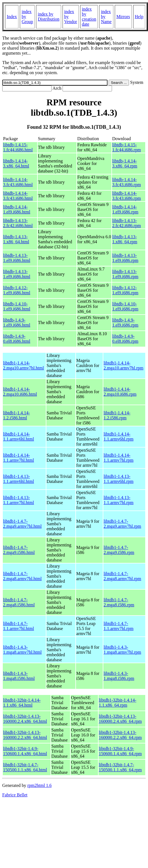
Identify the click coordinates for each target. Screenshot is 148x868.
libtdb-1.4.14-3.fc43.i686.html (18, 182)
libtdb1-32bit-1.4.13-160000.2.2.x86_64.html (25, 735)
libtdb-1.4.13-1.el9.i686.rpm (125, 258)
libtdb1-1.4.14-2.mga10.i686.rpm (120, 392)
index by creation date (89, 17)
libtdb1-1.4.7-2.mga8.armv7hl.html (22, 576)
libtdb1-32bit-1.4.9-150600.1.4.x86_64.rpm (120, 751)
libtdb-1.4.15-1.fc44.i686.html (18, 147)
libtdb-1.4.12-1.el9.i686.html (17, 290)
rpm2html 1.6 (40, 785)
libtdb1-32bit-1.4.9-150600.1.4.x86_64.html (25, 751)
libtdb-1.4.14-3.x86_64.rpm (125, 163)
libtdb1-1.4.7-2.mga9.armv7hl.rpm (122, 524)
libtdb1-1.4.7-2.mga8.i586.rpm (119, 602)
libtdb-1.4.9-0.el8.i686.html (17, 339)
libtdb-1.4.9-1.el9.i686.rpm (125, 323)
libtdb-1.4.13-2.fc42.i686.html (18, 223)
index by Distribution (48, 17)
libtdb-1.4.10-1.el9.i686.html (17, 306)
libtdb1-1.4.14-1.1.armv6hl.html (19, 437)
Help (139, 17)
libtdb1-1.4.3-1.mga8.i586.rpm (119, 676)
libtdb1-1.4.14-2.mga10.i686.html (20, 392)
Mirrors (123, 17)
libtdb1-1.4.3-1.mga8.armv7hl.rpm (122, 650)
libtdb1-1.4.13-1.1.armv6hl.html (19, 479)
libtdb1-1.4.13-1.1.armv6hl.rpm (119, 479)
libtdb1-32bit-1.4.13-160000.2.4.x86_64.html (25, 719)
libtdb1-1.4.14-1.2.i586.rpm (117, 415)
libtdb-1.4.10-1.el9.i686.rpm (125, 306)
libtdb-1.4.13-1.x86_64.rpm (125, 239)
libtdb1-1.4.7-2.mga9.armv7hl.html (22, 524)
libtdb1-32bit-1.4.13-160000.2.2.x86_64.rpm (120, 735)
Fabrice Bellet (15, 795)
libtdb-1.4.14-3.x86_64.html (16, 163)
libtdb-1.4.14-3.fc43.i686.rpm (127, 182)
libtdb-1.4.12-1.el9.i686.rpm (125, 290)
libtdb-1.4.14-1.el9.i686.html (17, 209)
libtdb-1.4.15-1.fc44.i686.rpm (127, 147)
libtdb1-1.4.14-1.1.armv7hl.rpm (119, 458)
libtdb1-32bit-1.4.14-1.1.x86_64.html (22, 703)
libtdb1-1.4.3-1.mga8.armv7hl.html (22, 650)
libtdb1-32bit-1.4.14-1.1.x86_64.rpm (118, 703)
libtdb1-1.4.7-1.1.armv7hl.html (19, 626)
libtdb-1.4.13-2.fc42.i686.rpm (127, 223)
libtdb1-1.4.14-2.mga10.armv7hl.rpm (124, 365)
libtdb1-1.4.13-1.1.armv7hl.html (19, 500)
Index (12, 17)
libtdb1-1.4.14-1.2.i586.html (16, 415)
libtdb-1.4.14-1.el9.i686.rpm (125, 209)
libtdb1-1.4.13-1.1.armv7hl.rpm (119, 500)
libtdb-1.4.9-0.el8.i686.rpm (125, 339)
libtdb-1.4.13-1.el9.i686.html (17, 258)
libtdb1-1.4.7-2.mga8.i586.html (19, 602)
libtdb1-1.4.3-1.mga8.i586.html (19, 676)
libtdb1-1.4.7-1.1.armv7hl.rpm (119, 626)
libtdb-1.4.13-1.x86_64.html (16, 239)
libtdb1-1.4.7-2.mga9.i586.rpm (119, 550)
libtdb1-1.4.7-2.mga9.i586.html (19, 550)
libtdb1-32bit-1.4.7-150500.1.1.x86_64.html (25, 767)
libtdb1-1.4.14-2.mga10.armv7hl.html (23, 365)
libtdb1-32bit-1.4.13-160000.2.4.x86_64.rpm (120, 719)
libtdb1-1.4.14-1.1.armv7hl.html (19, 458)
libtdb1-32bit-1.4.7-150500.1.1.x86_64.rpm (120, 767)
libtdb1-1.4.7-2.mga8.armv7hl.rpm (122, 576)
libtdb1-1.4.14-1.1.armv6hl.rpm (119, 437)
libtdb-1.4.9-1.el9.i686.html (17, 323)
